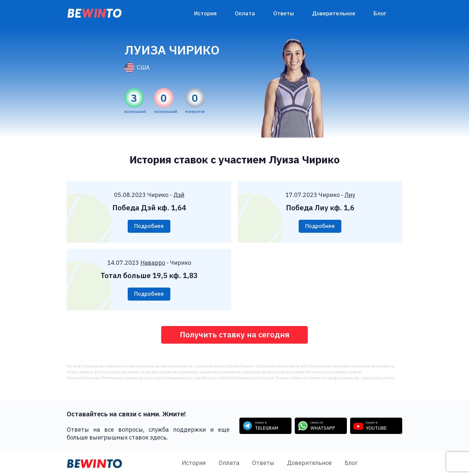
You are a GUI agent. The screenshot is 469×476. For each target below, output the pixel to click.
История (205, 13)
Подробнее (149, 226)
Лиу (350, 195)
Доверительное (334, 13)
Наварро (153, 263)
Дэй (179, 195)
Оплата (245, 13)
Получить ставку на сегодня (235, 335)
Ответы (284, 13)
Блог (380, 13)
